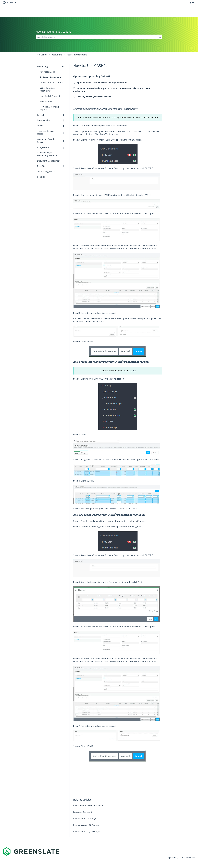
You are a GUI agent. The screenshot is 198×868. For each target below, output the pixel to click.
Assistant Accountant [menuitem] (51, 77)
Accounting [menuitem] (42, 67)
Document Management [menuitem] (49, 161)
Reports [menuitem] (41, 177)
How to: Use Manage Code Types (87, 832)
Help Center (42, 55)
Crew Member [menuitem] (44, 120)
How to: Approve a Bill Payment (86, 825)
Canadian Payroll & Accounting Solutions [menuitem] (47, 154)
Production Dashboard (83, 812)
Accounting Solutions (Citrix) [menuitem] (47, 141)
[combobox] (97, 37)
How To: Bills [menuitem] (46, 101)
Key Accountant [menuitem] (47, 72)
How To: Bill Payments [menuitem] (50, 96)
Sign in (192, 3)
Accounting (57, 55)
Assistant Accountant (77, 55)
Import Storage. (139, 521)
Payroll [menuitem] (40, 115)
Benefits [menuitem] (41, 166)
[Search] (160, 37)
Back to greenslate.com (181, 11)
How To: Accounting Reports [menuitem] (49, 108)
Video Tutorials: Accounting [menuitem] (47, 89)
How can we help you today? (54, 32)
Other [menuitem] (40, 126)
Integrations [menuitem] (43, 147)
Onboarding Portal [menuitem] (46, 172)
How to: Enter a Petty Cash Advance (88, 805)
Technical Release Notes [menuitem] (46, 132)
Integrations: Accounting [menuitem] (52, 83)
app (134, 371)
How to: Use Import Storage (85, 819)
